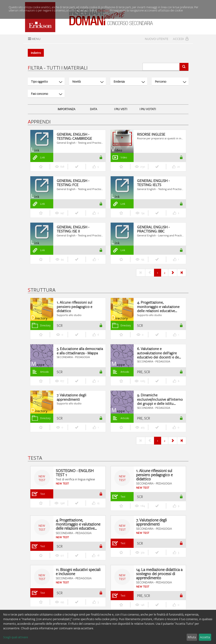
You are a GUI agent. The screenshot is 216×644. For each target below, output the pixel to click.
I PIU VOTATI (148, 109)
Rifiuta (192, 637)
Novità (88, 81)
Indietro (36, 53)
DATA (94, 109)
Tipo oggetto (47, 81)
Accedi (181, 39)
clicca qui (103, 10)
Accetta (205, 637)
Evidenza (129, 81)
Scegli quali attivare (16, 637)
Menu (34, 39)
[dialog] (108, 627)
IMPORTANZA (66, 109)
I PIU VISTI (121, 109)
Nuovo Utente (157, 39)
